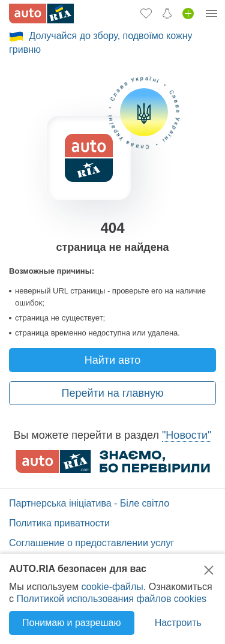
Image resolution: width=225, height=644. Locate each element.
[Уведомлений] (167, 13)
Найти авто (113, 360)
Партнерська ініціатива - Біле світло (89, 503)
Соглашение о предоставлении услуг (91, 543)
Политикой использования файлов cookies (111, 599)
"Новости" (187, 435)
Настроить (178, 623)
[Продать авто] (188, 13)
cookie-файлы (112, 587)
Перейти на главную (113, 393)
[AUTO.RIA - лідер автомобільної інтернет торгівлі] (41, 14)
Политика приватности (59, 523)
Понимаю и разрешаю (71, 623)
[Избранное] (146, 13)
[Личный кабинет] (212, 13)
